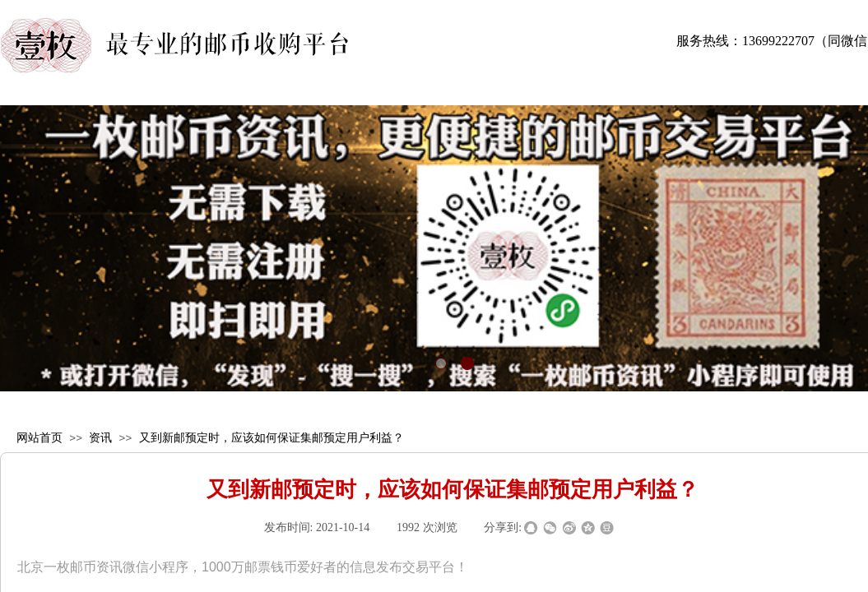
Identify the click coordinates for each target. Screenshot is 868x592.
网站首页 (39, 438)
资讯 (100, 438)
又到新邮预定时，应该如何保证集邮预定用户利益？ (272, 438)
